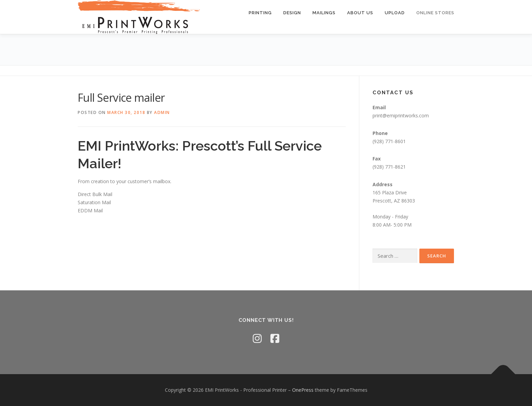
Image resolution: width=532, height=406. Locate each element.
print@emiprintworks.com (401, 115)
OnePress (303, 390)
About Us (360, 13)
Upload (395, 13)
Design (292, 13)
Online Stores (435, 13)
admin (162, 112)
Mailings (324, 13)
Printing (260, 13)
